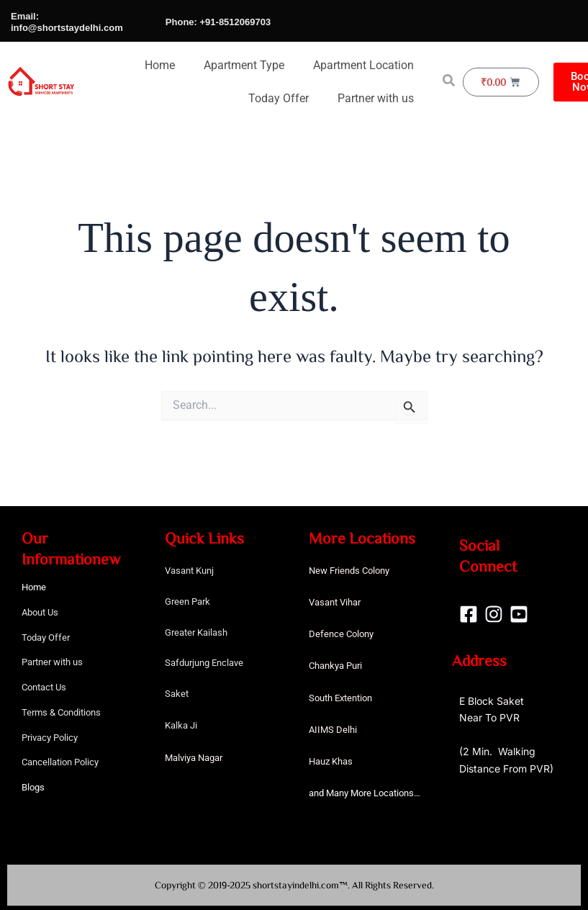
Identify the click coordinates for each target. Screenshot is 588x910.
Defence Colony (341, 634)
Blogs (33, 787)
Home (160, 65)
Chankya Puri (335, 666)
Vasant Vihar (335, 602)
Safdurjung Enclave (204, 663)
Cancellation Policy (60, 762)
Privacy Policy (50, 738)
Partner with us (376, 98)
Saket (177, 694)
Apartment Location (363, 65)
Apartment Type (244, 65)
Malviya (181, 758)
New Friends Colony (349, 571)
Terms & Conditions (61, 712)
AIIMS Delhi (333, 730)
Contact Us (44, 687)
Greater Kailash (196, 632)
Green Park (187, 602)
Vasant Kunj (189, 571)
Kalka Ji (181, 725)
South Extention (340, 698)
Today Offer (279, 98)
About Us (40, 612)
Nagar (210, 758)
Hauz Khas (331, 761)
